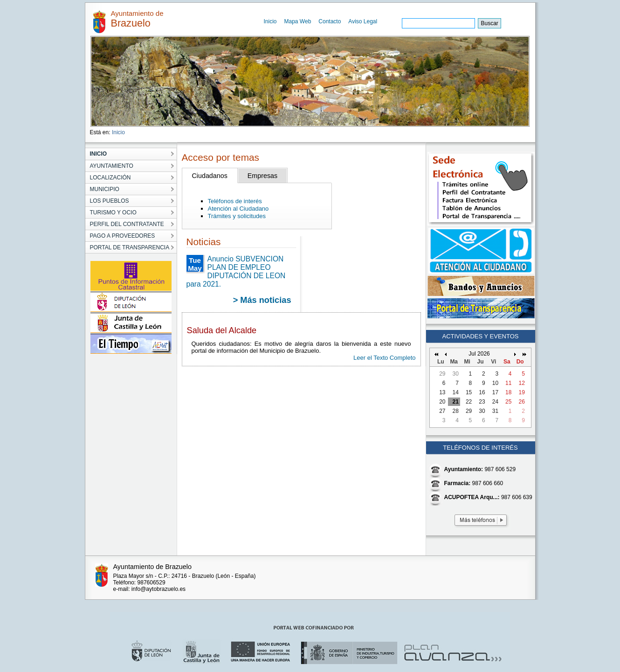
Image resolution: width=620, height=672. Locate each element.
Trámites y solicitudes (237, 216)
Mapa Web (298, 21)
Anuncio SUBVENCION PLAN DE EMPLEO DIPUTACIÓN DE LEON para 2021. (236, 271)
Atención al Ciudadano (238, 209)
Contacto (330, 21)
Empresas (262, 176)
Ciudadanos (210, 176)
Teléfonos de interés (235, 201)
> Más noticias (262, 300)
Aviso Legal (363, 21)
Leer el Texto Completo (384, 358)
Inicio (270, 21)
